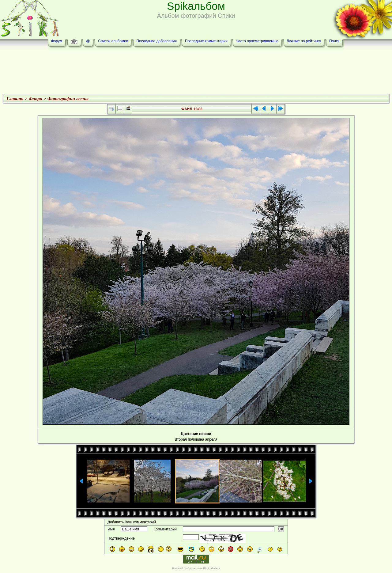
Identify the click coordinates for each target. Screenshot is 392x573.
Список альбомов (113, 41)
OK (281, 529)
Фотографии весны (68, 99)
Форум (57, 41)
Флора (36, 99)
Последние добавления (156, 41)
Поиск (334, 41)
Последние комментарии (206, 41)
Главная (15, 99)
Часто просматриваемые (257, 41)
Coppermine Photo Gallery (204, 568)
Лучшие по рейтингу (304, 41)
